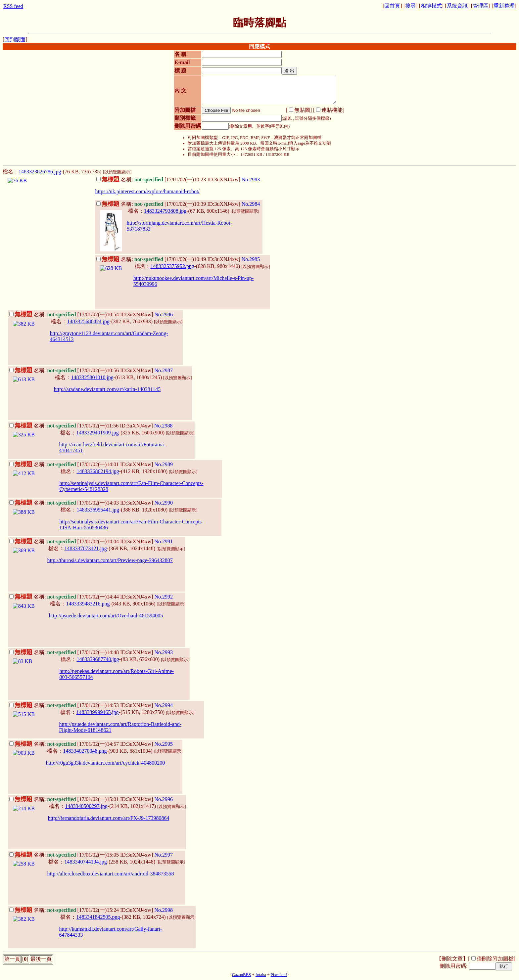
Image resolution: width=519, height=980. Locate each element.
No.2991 (164, 541)
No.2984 (251, 204)
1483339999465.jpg (97, 712)
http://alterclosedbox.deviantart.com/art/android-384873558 (110, 874)
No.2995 (164, 744)
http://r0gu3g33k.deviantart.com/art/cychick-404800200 (105, 763)
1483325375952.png (172, 266)
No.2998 (164, 910)
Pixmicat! (279, 975)
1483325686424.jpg (88, 321)
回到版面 (15, 40)
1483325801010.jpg (92, 377)
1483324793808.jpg (165, 211)
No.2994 (164, 705)
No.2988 (164, 426)
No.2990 (164, 503)
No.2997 (164, 855)
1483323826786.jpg (40, 172)
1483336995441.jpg (98, 510)
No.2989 (164, 464)
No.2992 (164, 597)
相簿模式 (431, 6)
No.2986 (164, 314)
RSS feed (13, 6)
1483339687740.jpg (98, 659)
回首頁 (392, 6)
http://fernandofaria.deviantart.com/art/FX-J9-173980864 (108, 818)
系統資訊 (457, 6)
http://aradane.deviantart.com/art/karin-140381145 (107, 389)
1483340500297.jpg (86, 806)
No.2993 (164, 652)
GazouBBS (242, 975)
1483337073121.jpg (85, 548)
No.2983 (251, 179)
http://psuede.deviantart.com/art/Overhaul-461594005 (106, 616)
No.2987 (164, 370)
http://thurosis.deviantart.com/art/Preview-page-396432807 (110, 560)
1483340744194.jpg (85, 862)
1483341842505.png (98, 917)
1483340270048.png (85, 751)
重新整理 (504, 6)
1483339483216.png (88, 604)
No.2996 (164, 799)
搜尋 (410, 6)
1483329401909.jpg (97, 433)
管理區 (481, 6)
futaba (261, 975)
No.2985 (251, 259)
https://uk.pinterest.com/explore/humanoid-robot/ (147, 191)
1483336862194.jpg (98, 471)
